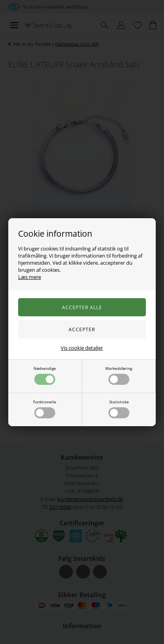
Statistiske (119, 409)
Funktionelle (45, 409)
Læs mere (30, 277)
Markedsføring (119, 375)
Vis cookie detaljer (82, 348)
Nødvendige (45, 375)
